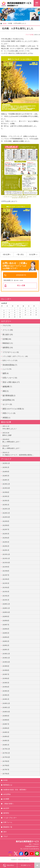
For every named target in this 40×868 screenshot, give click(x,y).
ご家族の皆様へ (8, 804)
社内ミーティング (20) (10, 361)
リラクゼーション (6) (11, 352)
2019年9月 (6, 666)
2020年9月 (6, 617)
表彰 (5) (5, 391)
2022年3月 (6, 542)
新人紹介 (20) (8, 335)
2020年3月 (6, 642)
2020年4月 (6, 637)
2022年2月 (6, 546)
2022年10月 (6, 517)
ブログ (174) (7, 326)
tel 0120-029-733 (21, 275)
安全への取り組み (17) (11, 382)
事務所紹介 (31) (8, 344)
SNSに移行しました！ (21, 428)
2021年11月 (6, 559)
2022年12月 (6, 509)
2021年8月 (6, 571)
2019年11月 (6, 658)
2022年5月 (6, 534)
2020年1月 (6, 650)
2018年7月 (6, 724)
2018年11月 (6, 708)
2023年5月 (6, 497)
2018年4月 (6, 737)
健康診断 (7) (7, 387)
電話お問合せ (9, 865)
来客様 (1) (6, 418)
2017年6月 (6, 774)
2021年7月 (6, 575)
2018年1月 (6, 745)
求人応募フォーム (26, 865)
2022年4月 (6, 538)
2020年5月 (6, 633)
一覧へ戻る (20, 254)
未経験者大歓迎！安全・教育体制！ (15, 790)
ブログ (27, 35)
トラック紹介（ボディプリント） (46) (15, 357)
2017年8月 (6, 766)
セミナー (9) (7, 405)
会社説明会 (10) (8, 400)
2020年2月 (6, 646)
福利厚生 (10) (8, 348)
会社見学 (6, 809)
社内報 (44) (7, 339)
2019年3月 (6, 691)
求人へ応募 (21, 286)
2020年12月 (6, 604)
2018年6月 (6, 729)
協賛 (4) (5, 374)
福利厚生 (6, 813)
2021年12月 (6, 555)
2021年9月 (6, 567)
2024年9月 (6, 472)
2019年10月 (6, 662)
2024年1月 (6, 480)
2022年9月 (6, 522)
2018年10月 (6, 712)
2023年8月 (6, 493)
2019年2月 (6, 695)
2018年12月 (6, 704)
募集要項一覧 (8, 827)
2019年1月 (6, 700)
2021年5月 (6, 584)
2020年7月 (6, 625)
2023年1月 (6, 505)
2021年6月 (6, 580)
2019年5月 (6, 683)
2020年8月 (6, 621)
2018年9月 (6, 716)
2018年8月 (6, 720)
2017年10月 (6, 758)
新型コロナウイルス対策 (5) (13, 409)
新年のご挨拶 (21, 434)
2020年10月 (6, 613)
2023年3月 (6, 501)
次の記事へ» (33, 254)
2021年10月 (6, 563)
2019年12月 (6, 654)
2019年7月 (6, 675)
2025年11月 (6, 464)
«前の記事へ (7, 254)
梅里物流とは (8, 785)
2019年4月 (6, 687)
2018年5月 (6, 733)
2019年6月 (6, 679)
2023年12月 (6, 484)
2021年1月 (6, 600)
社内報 (31, 35)
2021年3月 (6, 592)
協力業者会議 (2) (9, 396)
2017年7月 (6, 770)
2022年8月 (6, 526)
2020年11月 (6, 609)
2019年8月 (6, 671)
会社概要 (6, 799)
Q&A (5, 832)
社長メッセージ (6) (10, 378)
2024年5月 (6, 476)
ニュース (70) (7, 369)
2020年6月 (6, 629)
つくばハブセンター (10, 818)
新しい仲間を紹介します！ (21, 441)
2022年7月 (6, 530)
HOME (5, 23)
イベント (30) (8, 330)
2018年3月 (6, 741)
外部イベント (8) (9, 414)
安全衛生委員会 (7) (10, 365)
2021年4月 (6, 588)
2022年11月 (6, 513)
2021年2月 (6, 596)
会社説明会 (7, 795)
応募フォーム (8, 823)
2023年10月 (6, 488)
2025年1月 (6, 468)
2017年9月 (6, 762)
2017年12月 (6, 749)
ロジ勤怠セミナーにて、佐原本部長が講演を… (21, 454)
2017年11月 (6, 753)
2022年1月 (6, 551)
